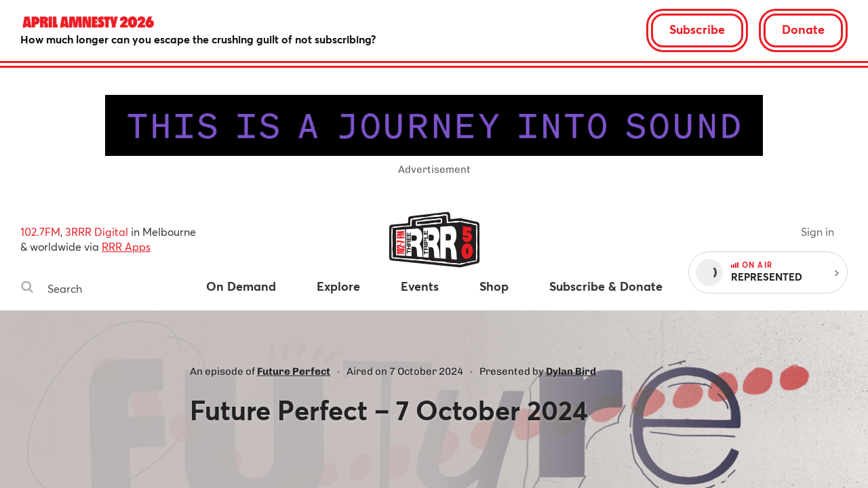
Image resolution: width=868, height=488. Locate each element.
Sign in (817, 231)
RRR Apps (126, 246)
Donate (803, 29)
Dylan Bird (571, 371)
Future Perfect (294, 371)
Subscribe (697, 29)
